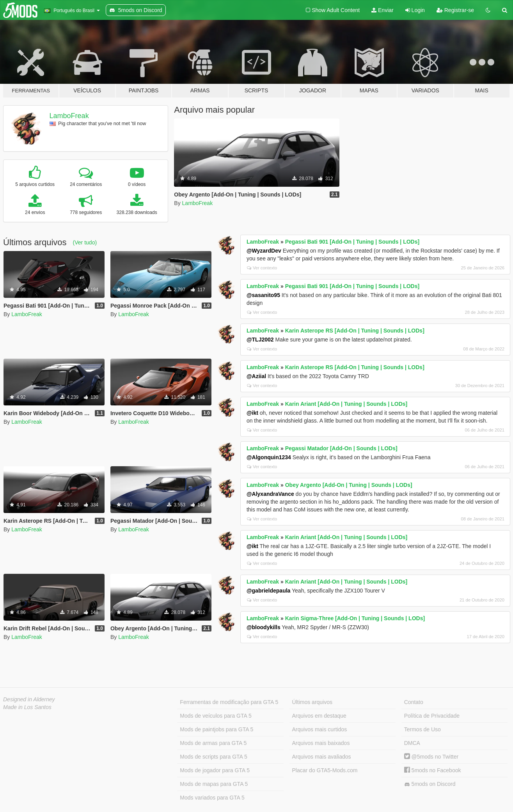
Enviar (383, 10)
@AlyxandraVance (270, 494)
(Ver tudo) (85, 242)
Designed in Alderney (29, 699)
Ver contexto (262, 268)
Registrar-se (455, 10)
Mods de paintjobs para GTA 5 (217, 729)
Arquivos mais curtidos (320, 729)
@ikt (252, 413)
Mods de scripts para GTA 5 (213, 757)
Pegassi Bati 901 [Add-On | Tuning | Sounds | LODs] (352, 242)
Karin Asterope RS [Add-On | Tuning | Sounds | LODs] (355, 331)
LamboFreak (69, 116)
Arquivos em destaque (319, 716)
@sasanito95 (263, 295)
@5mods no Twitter (431, 757)
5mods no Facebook (433, 770)
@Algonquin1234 (269, 457)
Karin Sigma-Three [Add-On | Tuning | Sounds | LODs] (355, 618)
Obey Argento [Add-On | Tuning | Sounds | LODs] (349, 485)
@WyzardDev (264, 251)
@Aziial (256, 376)
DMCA (412, 743)
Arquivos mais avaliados (322, 757)
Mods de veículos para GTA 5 (216, 716)
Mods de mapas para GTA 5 (214, 784)
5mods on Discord (430, 784)
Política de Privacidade (432, 716)
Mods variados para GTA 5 (212, 798)
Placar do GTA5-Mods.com (325, 770)
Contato (414, 702)
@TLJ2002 (260, 340)
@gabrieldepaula (268, 591)
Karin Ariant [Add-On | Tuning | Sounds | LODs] (346, 404)
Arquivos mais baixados (321, 743)
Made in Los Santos (27, 707)
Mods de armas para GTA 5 (213, 743)
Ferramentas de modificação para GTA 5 (229, 702)
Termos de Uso (422, 729)
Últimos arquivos (312, 702)
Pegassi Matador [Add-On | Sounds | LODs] (341, 448)
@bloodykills (264, 627)
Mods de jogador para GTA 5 (215, 770)
